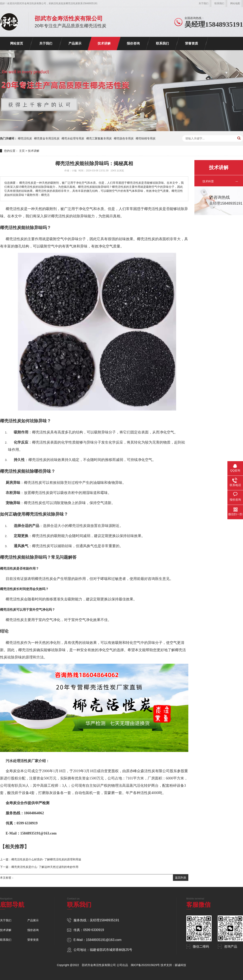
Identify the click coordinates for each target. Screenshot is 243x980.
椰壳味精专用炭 (146, 138)
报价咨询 (133, 43)
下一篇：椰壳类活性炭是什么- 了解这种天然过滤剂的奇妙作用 (39, 867)
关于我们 (204, 3)
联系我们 (219, 3)
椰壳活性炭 (25, 138)
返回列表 (181, 878)
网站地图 (235, 3)
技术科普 (208, 181)
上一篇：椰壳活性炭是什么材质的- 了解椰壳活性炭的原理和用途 (41, 859)
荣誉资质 (192, 43)
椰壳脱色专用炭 (124, 138)
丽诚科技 (180, 965)
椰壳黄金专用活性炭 (47, 138)
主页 (22, 151)
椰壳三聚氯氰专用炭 (99, 138)
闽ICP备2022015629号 (145, 965)
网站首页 (17, 43)
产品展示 (75, 43)
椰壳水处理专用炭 (73, 138)
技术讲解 (104, 43)
